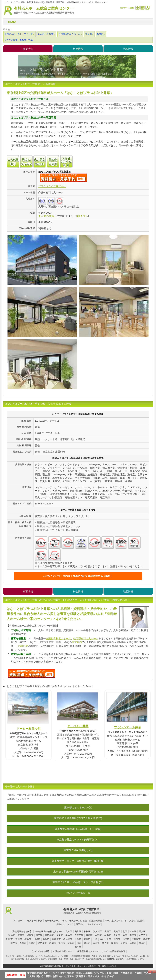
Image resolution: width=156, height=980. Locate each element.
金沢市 (124, 943)
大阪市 (71, 943)
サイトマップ (94, 924)
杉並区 (30, 935)
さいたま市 (105, 939)
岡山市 (115, 943)
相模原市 (56, 939)
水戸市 (14, 943)
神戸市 (105, 943)
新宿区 (21, 935)
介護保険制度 (96, 921)
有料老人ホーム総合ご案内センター (44, 10)
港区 (125, 935)
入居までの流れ (137, 921)
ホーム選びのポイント (116, 921)
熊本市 (78, 947)
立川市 (19, 939)
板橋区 (87, 931)
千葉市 (78, 939)
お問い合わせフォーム (119, 959)
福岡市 (142, 943)
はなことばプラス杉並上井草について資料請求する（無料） (79, 576)
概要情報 (28, 49)
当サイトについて (64, 924)
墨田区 (39, 935)
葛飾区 (117, 931)
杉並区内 (23, 646)
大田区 (108, 931)
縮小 (137, 8)
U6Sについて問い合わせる (32, 673)
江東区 (133, 931)
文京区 (117, 935)
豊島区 (89, 935)
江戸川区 (97, 931)
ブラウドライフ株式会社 (52, 186)
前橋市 (146, 939)
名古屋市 (42, 943)
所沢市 (126, 939)
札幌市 (23, 943)
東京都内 (77, 642)
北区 (125, 931)
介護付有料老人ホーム (58, 638)
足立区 (69, 931)
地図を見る (82, 216)
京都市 (96, 943)
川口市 (117, 939)
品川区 (142, 931)
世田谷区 (49, 935)
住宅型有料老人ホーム (86, 638)
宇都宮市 (136, 939)
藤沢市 (46, 939)
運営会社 (80, 924)
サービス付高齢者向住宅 (113, 951)
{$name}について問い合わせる (63, 178)
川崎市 (37, 939)
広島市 (133, 943)
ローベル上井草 (78, 726)
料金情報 (78, 49)
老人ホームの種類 (78, 921)
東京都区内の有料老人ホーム (49, 931)
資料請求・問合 (16, 975)
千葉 (95, 939)
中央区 (69, 935)
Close (152, 972)
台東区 (60, 935)
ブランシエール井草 (127, 727)
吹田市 (87, 943)
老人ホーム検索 (35, 921)
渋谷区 (12, 935)
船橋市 (87, 939)
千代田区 (79, 935)
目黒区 (133, 935)
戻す (142, 8)
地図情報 (128, 49)
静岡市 (53, 943)
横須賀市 (68, 939)
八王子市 (143, 935)
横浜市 (28, 939)
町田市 (9, 939)
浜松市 (62, 943)
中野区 (98, 935)
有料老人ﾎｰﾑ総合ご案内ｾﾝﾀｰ (82, 911)
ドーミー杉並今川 (28, 729)
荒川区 (78, 931)
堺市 (79, 943)
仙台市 (32, 943)
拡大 (147, 8)
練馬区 (108, 935)
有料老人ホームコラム (56, 921)
